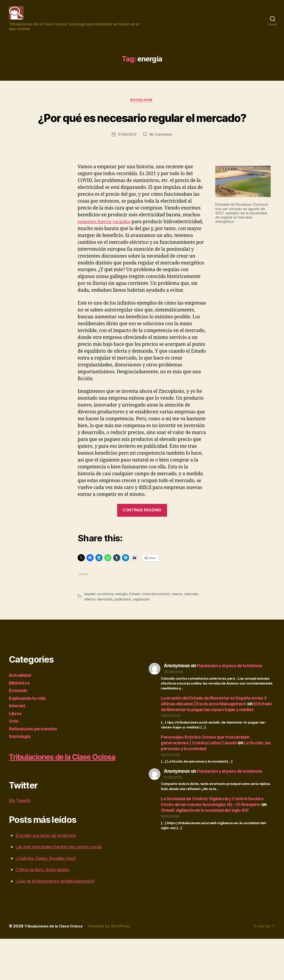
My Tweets (21, 842)
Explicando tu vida (29, 729)
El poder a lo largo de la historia (49, 877)
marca (178, 624)
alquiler (90, 624)
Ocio (14, 751)
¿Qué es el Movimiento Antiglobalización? (60, 922)
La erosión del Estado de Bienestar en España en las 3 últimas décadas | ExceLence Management (217, 731)
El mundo (19, 721)
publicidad (123, 630)
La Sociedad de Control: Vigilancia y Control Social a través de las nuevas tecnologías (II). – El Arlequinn (217, 838)
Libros (16, 744)
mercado (192, 624)
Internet (18, 736)
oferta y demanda (99, 630)
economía (106, 624)
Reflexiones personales (35, 759)
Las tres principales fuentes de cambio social (64, 888)
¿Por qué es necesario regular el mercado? (142, 132)
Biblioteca (20, 713)
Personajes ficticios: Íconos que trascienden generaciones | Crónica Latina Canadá (209, 776)
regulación (142, 630)
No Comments (161, 158)
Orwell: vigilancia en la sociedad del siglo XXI (216, 846)
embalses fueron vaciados (106, 245)
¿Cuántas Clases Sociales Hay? (49, 900)
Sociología (142, 107)
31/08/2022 (127, 158)
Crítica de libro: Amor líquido (46, 911)
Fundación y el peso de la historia (233, 696)
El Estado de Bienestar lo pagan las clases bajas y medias (215, 740)
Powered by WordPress (113, 967)
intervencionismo (157, 624)
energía (122, 624)
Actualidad (21, 705)
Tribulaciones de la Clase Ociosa (55, 967)
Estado (135, 624)
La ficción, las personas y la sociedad (216, 782)
